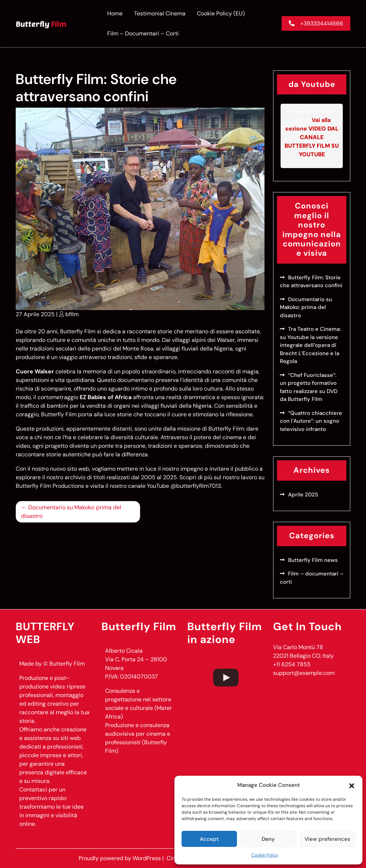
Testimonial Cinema (160, 13)
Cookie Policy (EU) (221, 13)
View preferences (327, 839)
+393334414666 (316, 23)
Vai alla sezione (312, 137)
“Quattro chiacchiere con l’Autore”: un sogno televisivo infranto (311, 421)
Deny (268, 839)
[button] (352, 785)
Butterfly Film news (313, 560)
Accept (209, 839)
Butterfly (41, 24)
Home (115, 13)
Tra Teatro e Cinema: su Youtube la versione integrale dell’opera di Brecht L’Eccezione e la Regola (310, 345)
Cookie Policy (265, 855)
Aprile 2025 (303, 495)
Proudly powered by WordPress (120, 858)
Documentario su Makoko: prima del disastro (71, 512)
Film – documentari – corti (143, 33)
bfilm (72, 314)
